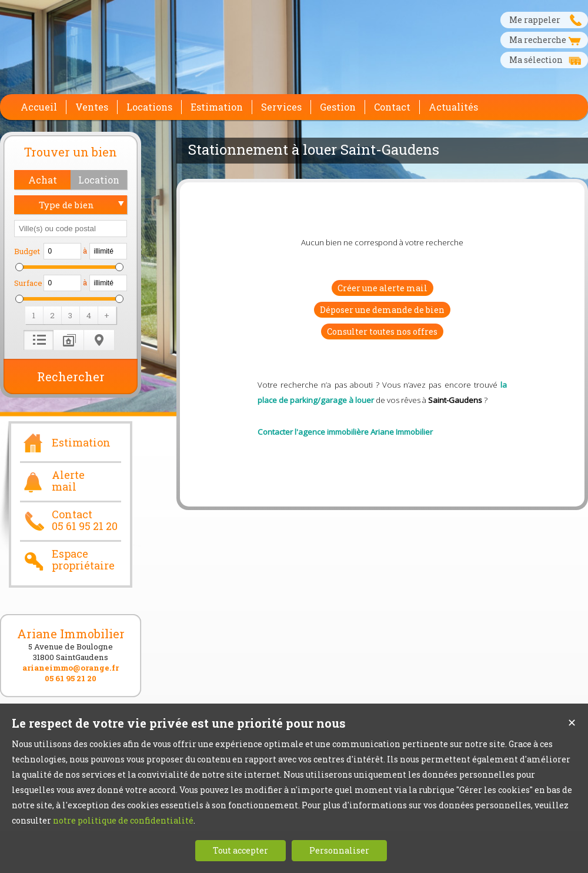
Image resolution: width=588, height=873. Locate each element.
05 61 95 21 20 (71, 678)
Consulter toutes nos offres (382, 331)
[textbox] (71, 229)
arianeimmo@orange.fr (71, 668)
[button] (42, 180)
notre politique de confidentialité (123, 820)
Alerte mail (52, 481)
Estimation (65, 441)
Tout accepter (240, 850)
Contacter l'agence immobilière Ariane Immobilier (345, 432)
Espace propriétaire (67, 560)
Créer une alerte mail (382, 288)
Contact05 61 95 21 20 (69, 521)
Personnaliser (339, 850)
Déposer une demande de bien (382, 310)
